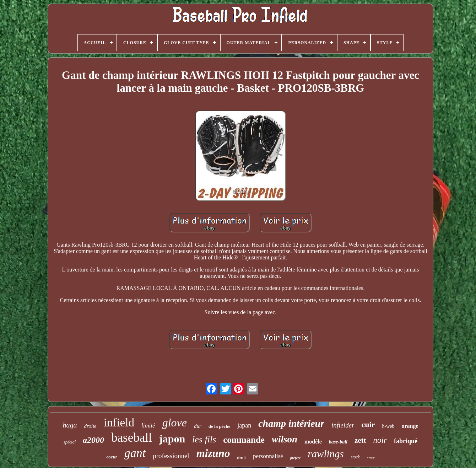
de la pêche (219, 426)
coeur (112, 457)
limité (148, 426)
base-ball (338, 442)
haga (70, 425)
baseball (132, 438)
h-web (388, 426)
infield (119, 423)
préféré (295, 458)
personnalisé (268, 456)
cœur (371, 458)
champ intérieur (291, 423)
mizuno (213, 453)
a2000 (93, 440)
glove (175, 423)
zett (360, 440)
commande (244, 440)
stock (355, 457)
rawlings (326, 454)
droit (241, 458)
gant (135, 453)
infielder (343, 425)
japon (172, 439)
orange (410, 426)
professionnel (171, 456)
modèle (313, 442)
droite (90, 426)
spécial (70, 442)
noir (380, 440)
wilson (285, 439)
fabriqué (406, 441)
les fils (204, 439)
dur (198, 426)
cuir (368, 424)
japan (244, 425)
